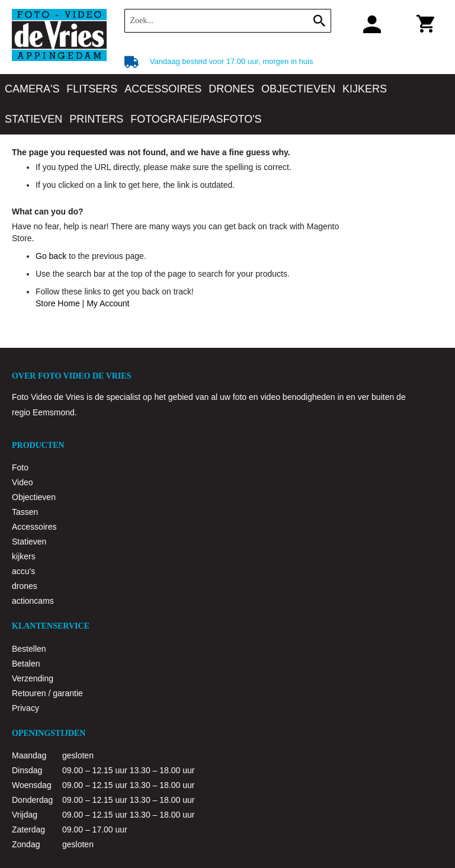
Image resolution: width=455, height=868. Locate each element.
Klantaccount (368, 24)
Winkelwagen (423, 26)
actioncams (33, 601)
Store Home (58, 303)
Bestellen (29, 649)
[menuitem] (32, 89)
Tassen (25, 512)
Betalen (26, 664)
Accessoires (34, 527)
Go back (51, 256)
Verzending (33, 678)
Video (23, 482)
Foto (20, 467)
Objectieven (34, 497)
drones (25, 586)
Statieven (29, 542)
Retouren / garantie (47, 693)
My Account (108, 303)
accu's (23, 571)
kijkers (24, 556)
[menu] (227, 104)
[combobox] (228, 21)
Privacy (25, 708)
